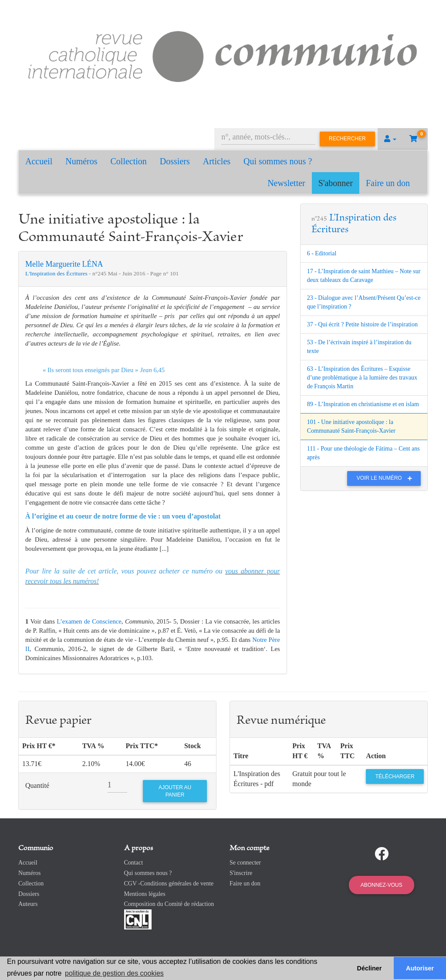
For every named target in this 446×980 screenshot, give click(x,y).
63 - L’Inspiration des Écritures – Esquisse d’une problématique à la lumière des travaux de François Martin (362, 378)
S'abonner (336, 183)
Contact (134, 863)
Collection (129, 161)
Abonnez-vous (382, 885)
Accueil (39, 161)
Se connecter (245, 863)
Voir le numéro (387, 478)
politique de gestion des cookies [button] (114, 973)
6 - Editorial (322, 253)
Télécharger (395, 777)
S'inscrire (241, 873)
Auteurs (28, 904)
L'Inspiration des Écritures (57, 273)
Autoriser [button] (420, 968)
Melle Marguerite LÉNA (64, 264)
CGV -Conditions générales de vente (169, 883)
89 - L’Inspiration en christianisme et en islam (363, 404)
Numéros (81, 161)
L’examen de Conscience (89, 621)
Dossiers (175, 161)
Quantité (37, 785)
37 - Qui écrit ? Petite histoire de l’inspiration (362, 324)
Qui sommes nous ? (278, 161)
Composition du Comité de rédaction (169, 904)
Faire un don (388, 183)
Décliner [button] (370, 968)
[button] (390, 139)
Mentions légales (145, 894)
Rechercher (347, 139)
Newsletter (286, 183)
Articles (217, 161)
